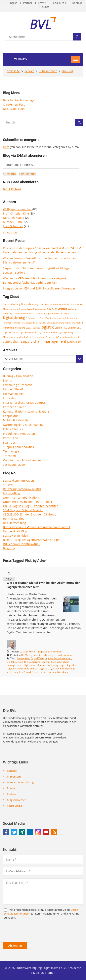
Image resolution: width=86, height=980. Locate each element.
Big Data (71, 304)
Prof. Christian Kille (16, 213)
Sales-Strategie (48, 337)
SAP (57, 337)
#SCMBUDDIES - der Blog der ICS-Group (30, 514)
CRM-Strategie (60, 309)
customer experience (23, 313)
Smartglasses (48, 672)
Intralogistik (27, 323)
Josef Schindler (13, 226)
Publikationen (48, 71)
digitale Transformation (58, 313)
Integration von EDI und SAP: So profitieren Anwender (39, 288)
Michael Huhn (12, 222)
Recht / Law (11, 438)
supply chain (12, 342)
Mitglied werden (17, 800)
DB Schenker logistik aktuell (22, 544)
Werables (62, 672)
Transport (10, 456)
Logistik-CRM (75, 328)
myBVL (21, 59)
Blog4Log (9, 548)
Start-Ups (9, 442)
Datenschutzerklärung (20, 782)
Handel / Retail (13, 389)
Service (29, 71)
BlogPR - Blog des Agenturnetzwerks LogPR (32, 540)
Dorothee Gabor (14, 218)
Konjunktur (11, 416)
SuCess (8, 485)
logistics (36, 328)
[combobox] (43, 359)
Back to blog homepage (19, 100)
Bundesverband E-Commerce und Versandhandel (36, 527)
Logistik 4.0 (61, 328)
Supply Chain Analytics (18, 447)
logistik (47, 327)
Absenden (15, 946)
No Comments (66, 655)
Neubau (36, 337)
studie (77, 337)
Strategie (69, 337)
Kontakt (77, 3)
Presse (42, 3)
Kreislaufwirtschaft (74, 323)
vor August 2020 (14, 465)
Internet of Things (12, 323)
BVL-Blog (68, 71)
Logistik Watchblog (16, 536)
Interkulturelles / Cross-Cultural (24, 403)
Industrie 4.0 (60, 318)
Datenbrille (39, 313)
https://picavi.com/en (50, 652)
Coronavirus (41, 309)
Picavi (56, 668)
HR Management (14, 394)
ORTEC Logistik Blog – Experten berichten (31, 506)
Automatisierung (12, 304)
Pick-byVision (67, 668)
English (13, 3)
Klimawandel (39, 323)
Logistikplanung (65, 332)
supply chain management (44, 341)
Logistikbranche (11, 332)
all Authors (10, 232)
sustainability (74, 342)
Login (46, 7)
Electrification (47, 318)
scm (62, 337)
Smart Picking (32, 672)
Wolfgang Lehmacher (17, 209)
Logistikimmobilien (28, 332)
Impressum (14, 777)
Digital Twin (37, 658)
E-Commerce (32, 318)
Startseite (13, 71)
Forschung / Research (18, 385)
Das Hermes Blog (14, 523)
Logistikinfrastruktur (47, 332)
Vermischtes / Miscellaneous (22, 460)
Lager (29, 328)
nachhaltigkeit (24, 337)
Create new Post (14, 104)
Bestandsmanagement (33, 304)
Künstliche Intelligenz (14, 328)
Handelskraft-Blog (15, 531)
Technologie (11, 451)
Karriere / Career (14, 407)
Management (9, 337)
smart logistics (15, 672)
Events (7, 380)
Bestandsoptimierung (55, 304)
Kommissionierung (55, 323)
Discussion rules (14, 109)
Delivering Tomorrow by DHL (22, 489)
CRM (49, 309)
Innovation (72, 318)
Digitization (30, 665)
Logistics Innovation (18, 668)
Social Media (59, 3)
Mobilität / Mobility (16, 420)
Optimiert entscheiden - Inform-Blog (28, 502)
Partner (28, 3)
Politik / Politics (13, 429)
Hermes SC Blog (14, 519)
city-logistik (29, 309)
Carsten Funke (28, 652)
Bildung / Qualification (18, 376)
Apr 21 (9, 579)
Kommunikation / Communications (26, 411)
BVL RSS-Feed (12, 189)
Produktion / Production (19, 434)
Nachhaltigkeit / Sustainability (23, 425)
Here (6, 147)
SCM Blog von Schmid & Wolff (23, 510)
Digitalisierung (14, 318)
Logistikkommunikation (18, 481)
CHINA (19, 309)
